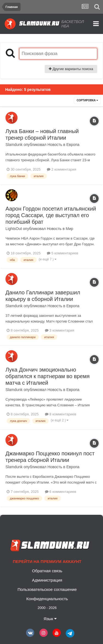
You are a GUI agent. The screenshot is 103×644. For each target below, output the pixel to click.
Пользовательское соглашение (47, 589)
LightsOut (14, 229)
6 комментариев (61, 492)
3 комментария (60, 330)
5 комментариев (62, 253)
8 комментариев (61, 414)
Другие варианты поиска (71, 69)
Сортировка (87, 100)
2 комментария (61, 169)
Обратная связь (47, 571)
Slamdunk (14, 145)
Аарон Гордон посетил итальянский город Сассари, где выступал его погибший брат (51, 215)
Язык (50, 619)
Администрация (47, 580)
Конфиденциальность (47, 599)
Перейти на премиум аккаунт (47, 561)
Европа (73, 145)
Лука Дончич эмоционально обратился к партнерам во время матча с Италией (48, 376)
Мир (69, 229)
